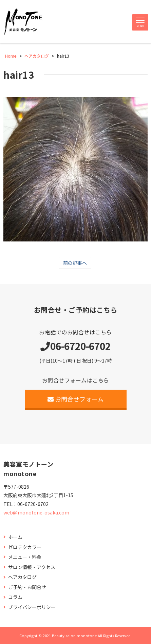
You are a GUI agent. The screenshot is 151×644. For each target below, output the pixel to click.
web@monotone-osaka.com (36, 512)
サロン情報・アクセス (32, 567)
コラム (15, 597)
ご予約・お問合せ (27, 587)
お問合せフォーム (75, 399)
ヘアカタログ (22, 577)
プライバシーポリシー (32, 607)
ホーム (15, 537)
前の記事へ (75, 263)
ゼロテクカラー (25, 547)
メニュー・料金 (25, 557)
